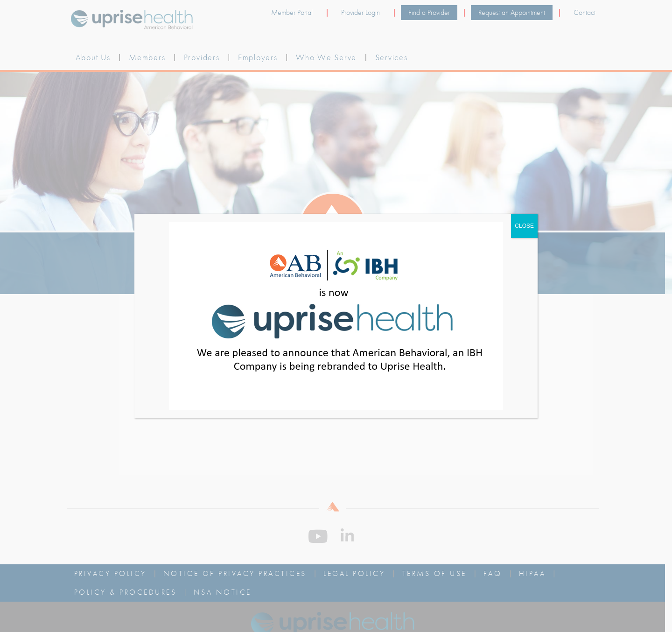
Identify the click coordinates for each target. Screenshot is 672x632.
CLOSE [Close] (524, 226)
